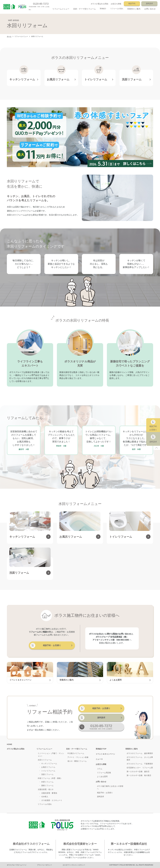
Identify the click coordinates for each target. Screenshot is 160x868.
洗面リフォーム (47, 774)
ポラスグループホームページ (17, 865)
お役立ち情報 (116, 4)
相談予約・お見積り (46, 645)
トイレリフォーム (48, 771)
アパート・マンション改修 (78, 757)
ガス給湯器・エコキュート (52, 800)
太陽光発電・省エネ (46, 789)
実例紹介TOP (101, 749)
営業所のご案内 (131, 749)
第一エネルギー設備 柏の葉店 (139, 775)
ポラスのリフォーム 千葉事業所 (140, 764)
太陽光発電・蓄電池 (49, 793)
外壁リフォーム (47, 782)
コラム (100, 769)
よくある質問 (102, 776)
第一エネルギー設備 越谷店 (138, 771)
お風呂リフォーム (48, 767)
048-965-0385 (123, 640)
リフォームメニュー (21, 36)
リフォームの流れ (117, 9)
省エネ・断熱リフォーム (77, 761)
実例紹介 (103, 9)
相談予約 (132, 4)
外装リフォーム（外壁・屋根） (50, 778)
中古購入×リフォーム (76, 753)
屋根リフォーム (47, 786)
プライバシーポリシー (44, 865)
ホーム (9, 36)
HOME (9, 744)
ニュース (99, 759)
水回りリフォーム (45, 760)
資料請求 (149, 4)
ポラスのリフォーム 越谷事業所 (140, 753)
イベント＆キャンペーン (105, 754)
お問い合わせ (101, 782)
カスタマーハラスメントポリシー (74, 865)
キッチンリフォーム (49, 763)
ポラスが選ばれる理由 (99, 4)
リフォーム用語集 (104, 773)
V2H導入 (45, 797)
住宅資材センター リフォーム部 (140, 768)
